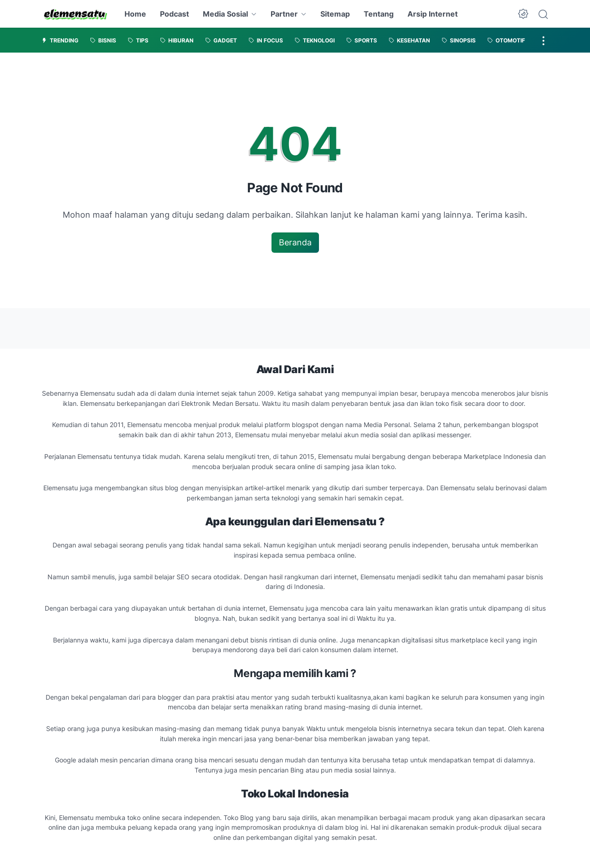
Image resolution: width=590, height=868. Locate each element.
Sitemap (335, 14)
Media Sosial (225, 14)
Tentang (379, 14)
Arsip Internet (433, 14)
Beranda (295, 242)
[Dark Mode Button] (523, 14)
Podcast (174, 14)
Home (135, 14)
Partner (284, 14)
